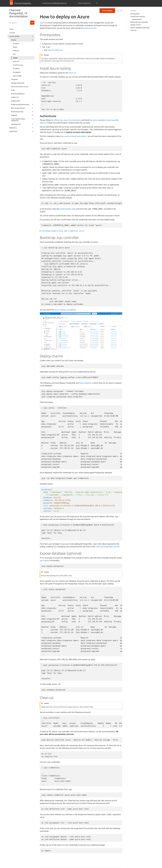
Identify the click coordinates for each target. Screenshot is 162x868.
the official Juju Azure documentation (66, 120)
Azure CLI (72, 73)
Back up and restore (18, 108)
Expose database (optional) (140, 28)
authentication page (68, 209)
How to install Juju (55, 50)
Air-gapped (17, 72)
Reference (13, 128)
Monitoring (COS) (17, 112)
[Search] (19, 23)
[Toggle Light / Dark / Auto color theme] (121, 11)
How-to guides (14, 36)
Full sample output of (63, 231)
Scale (13, 90)
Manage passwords (18, 83)
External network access (20, 87)
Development (16, 124)
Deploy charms (136, 25)
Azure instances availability (65, 310)
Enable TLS (15, 97)
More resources (84, 3)
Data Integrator (85, 383)
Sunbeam (16, 43)
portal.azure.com (90, 28)
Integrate (14, 79)
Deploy (14, 40)
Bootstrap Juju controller (139, 22)
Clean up (134, 30)
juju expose (44, 560)
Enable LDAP (16, 101)
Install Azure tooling (137, 16)
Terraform (16, 69)
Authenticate (137, 19)
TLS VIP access (18, 65)
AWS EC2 (16, 51)
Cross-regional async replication (18, 120)
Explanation (13, 131)
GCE (14, 54)
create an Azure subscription (75, 136)
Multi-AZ (16, 61)
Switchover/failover (18, 94)
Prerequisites (135, 14)
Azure (15, 58)
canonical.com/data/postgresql (54, 3)
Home (11, 29)
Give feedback (107, 11)
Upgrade (14, 115)
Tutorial (12, 33)
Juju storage (17, 76)
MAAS (15, 47)
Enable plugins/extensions (20, 104)
